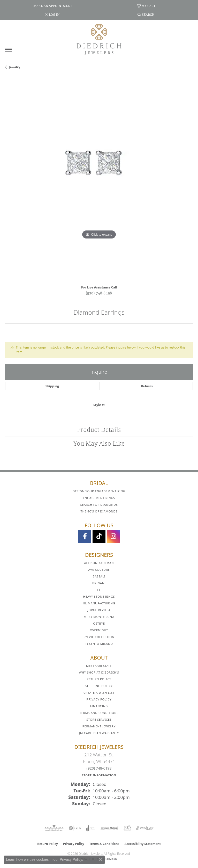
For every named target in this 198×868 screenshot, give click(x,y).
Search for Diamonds (99, 505)
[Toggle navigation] (9, 50)
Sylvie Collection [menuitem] (99, 637)
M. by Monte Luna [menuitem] (99, 617)
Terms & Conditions (104, 844)
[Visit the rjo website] (127, 828)
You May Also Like (99, 443)
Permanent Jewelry (99, 726)
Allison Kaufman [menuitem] (99, 563)
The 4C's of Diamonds (99, 511)
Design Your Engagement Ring (99, 491)
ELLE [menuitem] (99, 590)
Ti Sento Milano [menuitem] (99, 644)
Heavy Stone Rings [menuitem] (99, 596)
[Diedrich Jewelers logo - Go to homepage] (99, 39)
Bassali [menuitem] (99, 576)
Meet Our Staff (99, 666)
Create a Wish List (99, 693)
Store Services (99, 719)
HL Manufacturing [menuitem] (99, 603)
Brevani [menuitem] (99, 583)
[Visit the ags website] (54, 828)
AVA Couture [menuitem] (99, 570)
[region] (99, 179)
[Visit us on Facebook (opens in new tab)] (85, 536)
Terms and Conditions (99, 713)
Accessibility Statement (142, 844)
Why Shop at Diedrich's (99, 672)
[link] (52, 6)
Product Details (99, 430)
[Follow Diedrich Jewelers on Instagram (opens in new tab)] (113, 536)
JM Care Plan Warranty (99, 733)
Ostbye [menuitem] (99, 623)
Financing (99, 706)
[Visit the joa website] (91, 828)
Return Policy (99, 679)
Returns (147, 386)
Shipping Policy (99, 686)
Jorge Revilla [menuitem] (99, 610)
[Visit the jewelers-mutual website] (109, 828)
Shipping (52, 386)
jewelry (14, 67)
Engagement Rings (99, 498)
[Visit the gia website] (75, 828)
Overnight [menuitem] (99, 630)
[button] (146, 6)
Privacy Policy (99, 699)
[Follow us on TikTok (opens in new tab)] (99, 536)
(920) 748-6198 (99, 293)
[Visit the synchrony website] (145, 828)
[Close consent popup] (101, 860)
